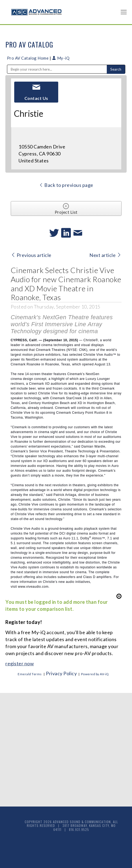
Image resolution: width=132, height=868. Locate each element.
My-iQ (61, 58)
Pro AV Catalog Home (28, 58)
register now (20, 663)
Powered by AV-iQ (95, 674)
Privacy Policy (61, 673)
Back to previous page (66, 185)
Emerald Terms (30, 674)
